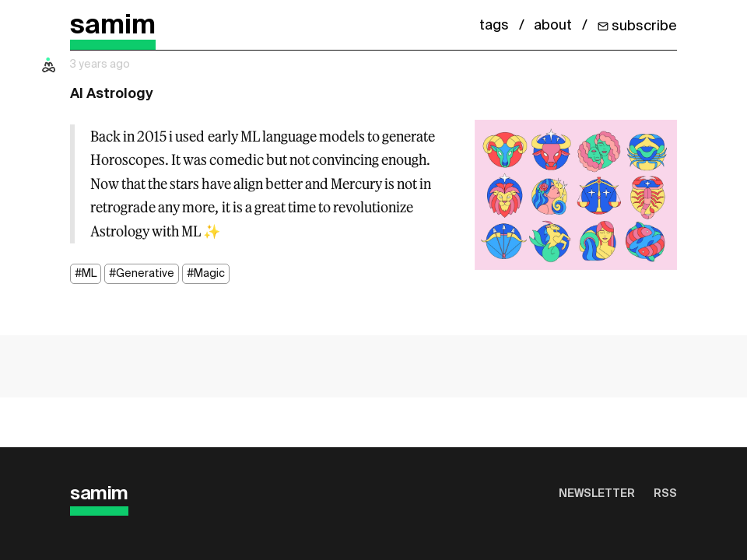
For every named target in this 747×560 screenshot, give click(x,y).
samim (113, 26)
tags (494, 26)
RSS (665, 494)
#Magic (206, 274)
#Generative (142, 274)
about (553, 26)
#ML (86, 274)
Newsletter (597, 494)
